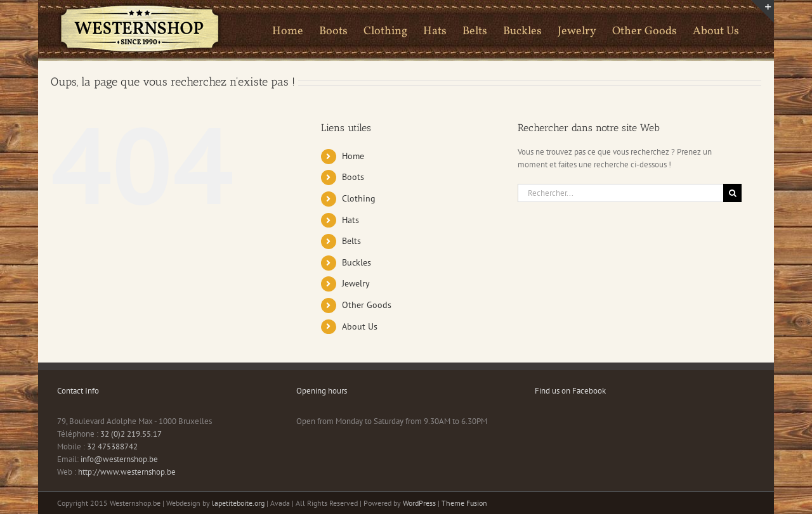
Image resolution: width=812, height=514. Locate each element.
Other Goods (367, 305)
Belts (351, 241)
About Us (360, 326)
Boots (353, 177)
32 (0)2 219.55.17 (131, 434)
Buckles (357, 262)
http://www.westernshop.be (127, 472)
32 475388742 (112, 447)
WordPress (419, 503)
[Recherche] (732, 193)
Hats (350, 220)
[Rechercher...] (620, 193)
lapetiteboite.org (238, 503)
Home (353, 156)
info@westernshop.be (119, 459)
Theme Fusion (464, 503)
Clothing (359, 198)
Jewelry (356, 283)
